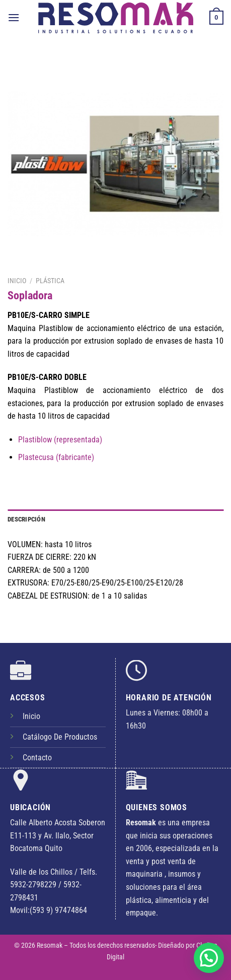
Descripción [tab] (26, 519)
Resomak (50, 945)
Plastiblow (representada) (60, 440)
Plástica (50, 281)
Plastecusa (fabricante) (56, 457)
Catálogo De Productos (60, 737)
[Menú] (14, 17)
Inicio (17, 281)
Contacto (37, 758)
